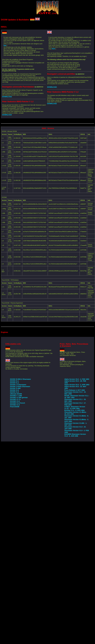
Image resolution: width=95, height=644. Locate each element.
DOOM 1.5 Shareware (18, 385)
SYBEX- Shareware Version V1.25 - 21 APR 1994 (75, 408)
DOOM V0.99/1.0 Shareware (20, 379)
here (54, 49)
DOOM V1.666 (15, 388)
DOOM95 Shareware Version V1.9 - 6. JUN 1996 (75, 435)
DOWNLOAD (7, 97)
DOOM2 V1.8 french (18, 403)
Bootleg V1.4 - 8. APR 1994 (75, 410)
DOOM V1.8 (14, 390)
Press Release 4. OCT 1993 (75, 390)
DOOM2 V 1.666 (16, 396)
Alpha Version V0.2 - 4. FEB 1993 (77, 379)
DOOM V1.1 (14, 381)
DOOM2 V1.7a (15, 399)
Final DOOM (15, 407)
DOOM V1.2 (14, 383)
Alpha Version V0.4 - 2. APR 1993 (77, 385)
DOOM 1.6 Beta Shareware (20, 386)
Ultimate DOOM (16, 394)
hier (5, 45)
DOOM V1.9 (14, 392)
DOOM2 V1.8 (15, 401)
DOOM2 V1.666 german (19, 397)
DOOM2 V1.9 (15, 405)
